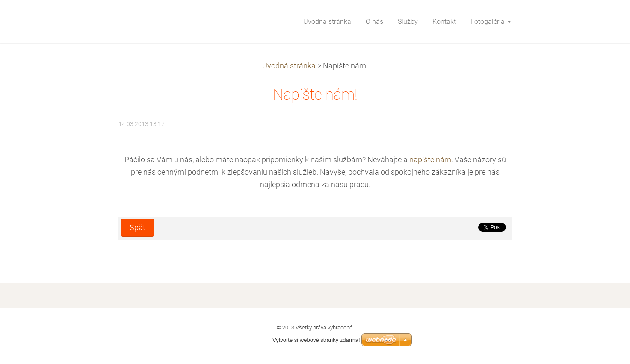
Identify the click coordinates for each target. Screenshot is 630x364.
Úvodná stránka (289, 66)
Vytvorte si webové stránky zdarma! (316, 340)
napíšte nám (430, 160)
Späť (138, 228)
